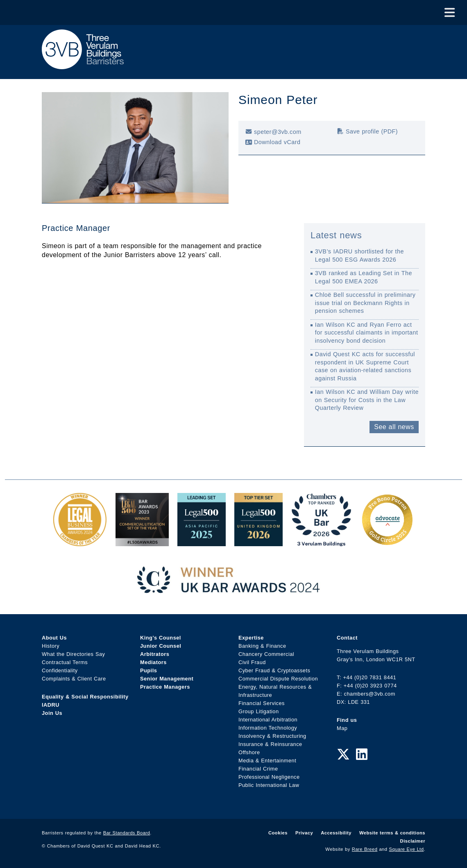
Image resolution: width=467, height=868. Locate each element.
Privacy (304, 833)
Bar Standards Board (127, 833)
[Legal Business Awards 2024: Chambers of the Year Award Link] (80, 542)
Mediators (153, 662)
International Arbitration (268, 720)
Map (342, 728)
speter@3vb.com (273, 132)
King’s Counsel (161, 638)
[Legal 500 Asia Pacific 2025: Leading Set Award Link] (202, 542)
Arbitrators (155, 654)
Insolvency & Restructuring (272, 736)
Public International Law (269, 785)
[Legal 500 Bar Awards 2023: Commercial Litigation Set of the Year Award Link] (142, 542)
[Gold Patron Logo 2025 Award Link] (387, 542)
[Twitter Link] (343, 755)
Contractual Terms (65, 662)
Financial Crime (258, 769)
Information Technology (268, 728)
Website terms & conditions (392, 833)
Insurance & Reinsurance (270, 744)
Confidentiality (60, 670)
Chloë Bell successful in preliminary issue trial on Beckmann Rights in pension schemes (365, 303)
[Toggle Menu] (450, 12)
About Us (54, 638)
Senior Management (167, 679)
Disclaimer (413, 841)
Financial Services (262, 703)
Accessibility (336, 833)
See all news (394, 427)
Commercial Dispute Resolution (278, 679)
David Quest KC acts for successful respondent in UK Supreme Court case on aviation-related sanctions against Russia (365, 366)
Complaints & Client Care (74, 679)
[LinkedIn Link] (362, 755)
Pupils (148, 670)
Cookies (278, 833)
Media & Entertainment (267, 761)
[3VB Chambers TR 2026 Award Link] (321, 542)
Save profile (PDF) (367, 131)
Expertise (251, 638)
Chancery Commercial (266, 654)
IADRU (51, 705)
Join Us (52, 713)
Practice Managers (165, 687)
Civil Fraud (252, 662)
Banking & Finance (262, 646)
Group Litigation (259, 711)
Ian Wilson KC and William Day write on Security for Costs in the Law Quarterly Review (367, 400)
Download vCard (273, 142)
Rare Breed (365, 849)
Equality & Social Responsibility (85, 697)
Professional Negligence (269, 777)
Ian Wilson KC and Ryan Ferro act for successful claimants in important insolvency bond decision (367, 333)
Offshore (249, 752)
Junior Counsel (161, 646)
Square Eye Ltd (407, 849)
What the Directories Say (74, 654)
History (51, 646)
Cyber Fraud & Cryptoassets (274, 670)
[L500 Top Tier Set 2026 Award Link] (258, 542)
